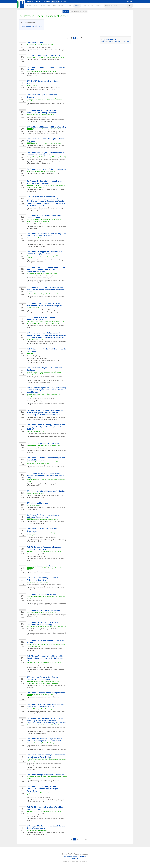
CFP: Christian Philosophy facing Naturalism (44, 443)
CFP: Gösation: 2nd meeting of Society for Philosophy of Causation (43, 579)
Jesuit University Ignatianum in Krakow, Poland (47, 445)
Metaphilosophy (45, 103)
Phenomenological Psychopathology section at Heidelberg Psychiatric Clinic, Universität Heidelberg (44, 682)
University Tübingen (33, 308)
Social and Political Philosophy (36, 497)
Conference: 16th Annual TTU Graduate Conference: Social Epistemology (43, 623)
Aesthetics (54, 749)
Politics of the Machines (34, 601)
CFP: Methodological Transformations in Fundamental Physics (43, 318)
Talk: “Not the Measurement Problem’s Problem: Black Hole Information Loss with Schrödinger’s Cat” (46, 658)
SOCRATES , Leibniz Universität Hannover (45, 519)
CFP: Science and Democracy (38, 503)
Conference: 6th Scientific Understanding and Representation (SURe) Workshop (45, 182)
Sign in (130, 2)
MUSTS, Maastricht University (36, 493)
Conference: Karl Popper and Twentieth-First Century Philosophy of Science (45, 253)
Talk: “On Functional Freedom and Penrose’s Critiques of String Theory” (44, 548)
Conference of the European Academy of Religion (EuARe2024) (46, 434)
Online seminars (58, 6)
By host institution (76, 12)
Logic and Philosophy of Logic (50, 312)
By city (85, 12)
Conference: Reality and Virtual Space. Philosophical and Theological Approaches (43, 111)
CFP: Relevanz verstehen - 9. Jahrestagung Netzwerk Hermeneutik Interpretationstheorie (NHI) (46, 475)
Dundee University (33, 85)
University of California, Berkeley (37, 830)
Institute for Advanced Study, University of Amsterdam (43, 294)
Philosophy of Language (47, 484)
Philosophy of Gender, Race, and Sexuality (45, 133)
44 (85, 38)
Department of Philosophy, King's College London (42, 274)
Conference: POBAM (35, 43)
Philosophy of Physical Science (36, 246)
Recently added (45, 6)
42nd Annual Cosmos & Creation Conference (41, 224)
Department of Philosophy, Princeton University (41, 612)
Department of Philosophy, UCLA (43, 695)
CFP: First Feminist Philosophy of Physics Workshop (47, 127)
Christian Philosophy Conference (37, 448)
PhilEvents (55, 2)
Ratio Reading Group (34, 356)
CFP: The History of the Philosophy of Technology (46, 491)
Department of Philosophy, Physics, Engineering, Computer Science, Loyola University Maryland (45, 220)
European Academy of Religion (36, 431)
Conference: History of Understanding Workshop (46, 693)
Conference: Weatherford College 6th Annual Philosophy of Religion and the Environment (45, 740)
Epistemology (35, 60)
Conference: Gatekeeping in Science (41, 566)
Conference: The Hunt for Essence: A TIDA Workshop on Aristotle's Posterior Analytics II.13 (46, 305)
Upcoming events (31, 6)
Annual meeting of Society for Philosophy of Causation (44, 585)
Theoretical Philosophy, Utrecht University (39, 709)
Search (69, 6)
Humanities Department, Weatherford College (41, 743)
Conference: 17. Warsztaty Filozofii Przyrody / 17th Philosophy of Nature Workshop (47, 235)
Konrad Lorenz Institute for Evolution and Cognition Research (45, 725)
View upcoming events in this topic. (31, 26)
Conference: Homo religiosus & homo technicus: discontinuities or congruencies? (46, 154)
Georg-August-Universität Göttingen (38, 582)
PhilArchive (47, 2)
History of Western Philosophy (41, 800)
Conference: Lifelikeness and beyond (41, 594)
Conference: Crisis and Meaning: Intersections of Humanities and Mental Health (46, 756)
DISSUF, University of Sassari (36, 339)
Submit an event (88, 6)
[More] (99, 6)
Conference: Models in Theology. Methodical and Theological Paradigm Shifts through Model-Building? (46, 427)
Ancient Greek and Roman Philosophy (43, 310)
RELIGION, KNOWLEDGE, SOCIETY (37, 117)
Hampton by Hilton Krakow (35, 238)
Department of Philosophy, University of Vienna (41, 71)
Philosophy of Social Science (36, 262)
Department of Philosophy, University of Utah (41, 45)
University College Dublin (34, 505)
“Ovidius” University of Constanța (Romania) (40, 115)
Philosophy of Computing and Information (39, 121)
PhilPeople (38, 2)
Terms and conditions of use (75, 856)
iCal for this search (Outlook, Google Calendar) (115, 41)
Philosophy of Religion (38, 120)
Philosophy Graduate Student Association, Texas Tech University (46, 627)
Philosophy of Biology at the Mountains (39, 47)
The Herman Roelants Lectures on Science (40, 398)
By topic (66, 12)
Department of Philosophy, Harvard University (47, 551)
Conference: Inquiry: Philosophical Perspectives (45, 775)
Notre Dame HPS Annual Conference (38, 797)
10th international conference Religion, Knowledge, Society (46, 159)
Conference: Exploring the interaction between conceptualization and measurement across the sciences (46, 290)
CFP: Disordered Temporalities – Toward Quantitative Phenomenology (43, 678)
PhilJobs (63, 2)
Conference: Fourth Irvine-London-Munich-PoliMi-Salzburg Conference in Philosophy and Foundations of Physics (46, 269)
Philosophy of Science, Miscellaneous (38, 164)
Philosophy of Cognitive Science (37, 210)
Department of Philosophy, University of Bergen (41, 171)
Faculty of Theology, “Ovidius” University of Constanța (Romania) (46, 157)
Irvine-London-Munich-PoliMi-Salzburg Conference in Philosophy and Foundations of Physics (44, 277)
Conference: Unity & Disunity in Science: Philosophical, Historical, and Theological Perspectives (43, 789)
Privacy (75, 858)
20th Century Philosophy (39, 380)
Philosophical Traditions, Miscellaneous (52, 521)
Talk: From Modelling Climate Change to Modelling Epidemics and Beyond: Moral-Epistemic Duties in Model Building (46, 390)
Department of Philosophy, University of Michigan (48, 129)
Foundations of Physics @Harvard (37, 554)
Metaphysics (35, 74)
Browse (77, 6)
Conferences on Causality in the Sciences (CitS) (42, 537)
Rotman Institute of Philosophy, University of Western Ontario (45, 57)
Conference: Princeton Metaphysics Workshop (45, 610)
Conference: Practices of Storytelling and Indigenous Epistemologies (43, 516)
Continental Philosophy (38, 87)
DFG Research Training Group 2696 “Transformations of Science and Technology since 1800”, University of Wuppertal (46, 322)
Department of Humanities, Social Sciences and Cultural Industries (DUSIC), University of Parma (44, 463)
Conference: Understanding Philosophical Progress (47, 169)
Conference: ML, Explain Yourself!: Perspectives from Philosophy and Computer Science (45, 706)
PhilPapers (29, 2)
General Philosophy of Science (41, 50)
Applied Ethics (55, 507)
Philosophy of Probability (40, 282)
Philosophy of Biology (57, 50)
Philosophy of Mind (37, 208)
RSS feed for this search (109, 39)
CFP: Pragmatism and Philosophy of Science (44, 55)
